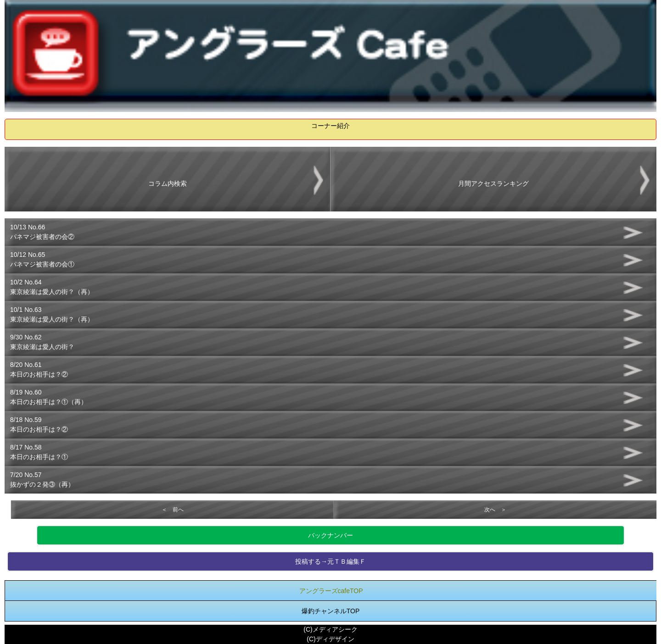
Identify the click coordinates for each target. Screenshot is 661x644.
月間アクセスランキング (493, 183)
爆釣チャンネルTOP (331, 611)
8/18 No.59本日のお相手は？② (39, 425)
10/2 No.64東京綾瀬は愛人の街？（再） (52, 287)
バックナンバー (330, 535)
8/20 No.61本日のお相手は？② (39, 369)
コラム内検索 (168, 183)
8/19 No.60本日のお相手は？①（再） (49, 397)
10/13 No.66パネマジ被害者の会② (42, 232)
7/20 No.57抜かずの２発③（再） (42, 480)
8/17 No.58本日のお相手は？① (39, 452)
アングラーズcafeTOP (331, 591)
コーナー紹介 (330, 126)
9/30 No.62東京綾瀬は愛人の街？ (42, 342)
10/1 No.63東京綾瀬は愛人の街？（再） (52, 314)
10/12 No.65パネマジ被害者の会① (42, 259)
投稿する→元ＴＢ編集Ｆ (330, 561)
